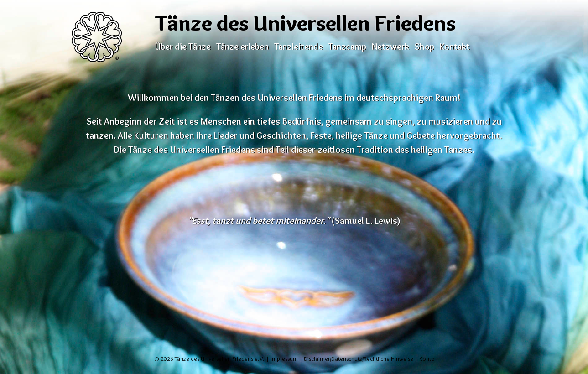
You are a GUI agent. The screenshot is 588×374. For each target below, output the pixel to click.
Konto (427, 359)
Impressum (284, 359)
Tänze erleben (242, 47)
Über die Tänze (183, 47)
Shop (424, 47)
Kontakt (455, 47)
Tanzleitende (299, 47)
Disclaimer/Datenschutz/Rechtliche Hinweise (359, 359)
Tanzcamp (347, 47)
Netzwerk (390, 47)
